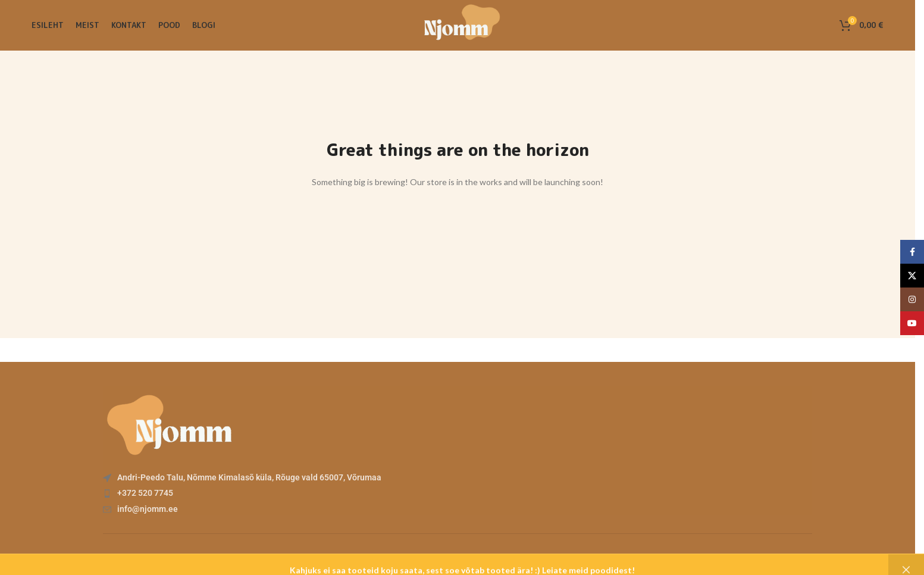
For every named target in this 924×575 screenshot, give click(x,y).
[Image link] (168, 422)
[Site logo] (458, 24)
